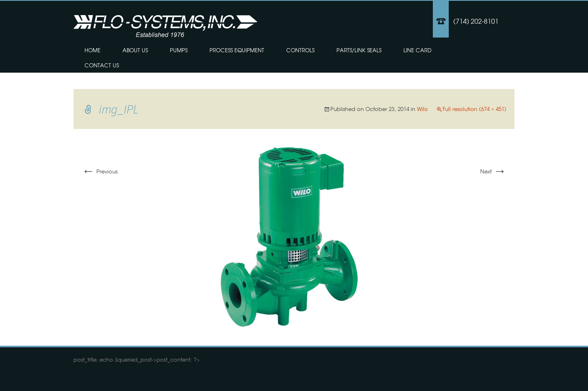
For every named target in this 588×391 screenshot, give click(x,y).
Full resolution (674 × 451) (474, 109)
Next (493, 171)
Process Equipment (237, 50)
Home (92, 50)
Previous (100, 171)
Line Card (418, 50)
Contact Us (102, 65)
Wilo (422, 109)
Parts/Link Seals (359, 50)
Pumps (179, 50)
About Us (135, 50)
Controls (300, 50)
